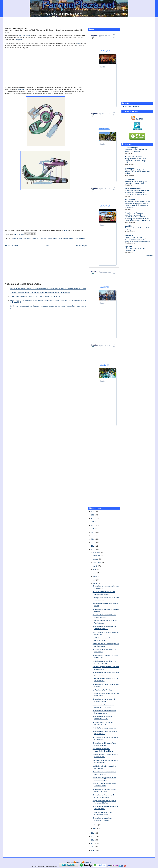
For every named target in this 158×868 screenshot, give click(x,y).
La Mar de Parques (132, 148)
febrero (96, 825)
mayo (95, 576)
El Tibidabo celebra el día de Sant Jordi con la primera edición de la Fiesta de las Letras (40, 293)
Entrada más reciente (12, 246)
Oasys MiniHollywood (133, 189)
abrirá (79, 44)
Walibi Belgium (48, 238)
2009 (93, 850)
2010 (93, 847)
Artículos (78, 862)
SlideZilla (21, 89)
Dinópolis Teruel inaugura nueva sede (105, 728)
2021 (93, 529)
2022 (93, 525)
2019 (93, 536)
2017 (93, 543)
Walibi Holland (57, 238)
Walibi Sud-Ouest (80, 238)
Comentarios (87, 862)
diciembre (97, 552)
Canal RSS (137, 119)
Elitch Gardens (15, 238)
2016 (93, 546)
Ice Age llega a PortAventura (102, 690)
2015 (93, 550)
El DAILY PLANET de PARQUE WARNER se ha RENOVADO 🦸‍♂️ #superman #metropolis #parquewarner (137, 239)
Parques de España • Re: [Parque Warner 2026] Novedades (136, 150)
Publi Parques (130, 200)
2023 (93, 522)
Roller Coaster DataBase (134, 157)
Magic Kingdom (25, 238)
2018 (93, 539)
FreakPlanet (129, 235)
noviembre (97, 556)
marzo (95, 583)
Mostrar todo (149, 256)
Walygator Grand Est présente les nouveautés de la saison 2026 (136, 182)
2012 (93, 840)
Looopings (19, 40)
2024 (93, 518)
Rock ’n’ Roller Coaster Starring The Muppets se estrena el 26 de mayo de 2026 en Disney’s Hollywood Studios (48, 289)
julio (95, 569)
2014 (93, 833)
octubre (96, 559)
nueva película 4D (24, 36)
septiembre (97, 563)
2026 (93, 512)
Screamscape (130, 168)
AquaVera (128, 247)
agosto (95, 566)
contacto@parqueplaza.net (131, 106)
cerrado (66, 230)
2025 (93, 515)
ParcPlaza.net (130, 179)
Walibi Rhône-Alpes (68, 238)
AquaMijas (128, 226)
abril (95, 580)
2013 (93, 837)
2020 (93, 532)
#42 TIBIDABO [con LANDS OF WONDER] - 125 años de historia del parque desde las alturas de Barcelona (137, 219)
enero (95, 828)
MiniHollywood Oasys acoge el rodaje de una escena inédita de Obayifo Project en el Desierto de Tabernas (137, 192)
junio (95, 573)
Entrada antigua (81, 246)
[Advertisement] (79, 21)
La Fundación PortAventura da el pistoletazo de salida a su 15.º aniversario (35, 297)
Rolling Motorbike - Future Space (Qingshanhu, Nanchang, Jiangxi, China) (135, 161)
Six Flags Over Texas (37, 238)
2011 (93, 843)
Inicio (48, 246)
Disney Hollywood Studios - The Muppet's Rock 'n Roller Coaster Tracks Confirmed (137, 172)
